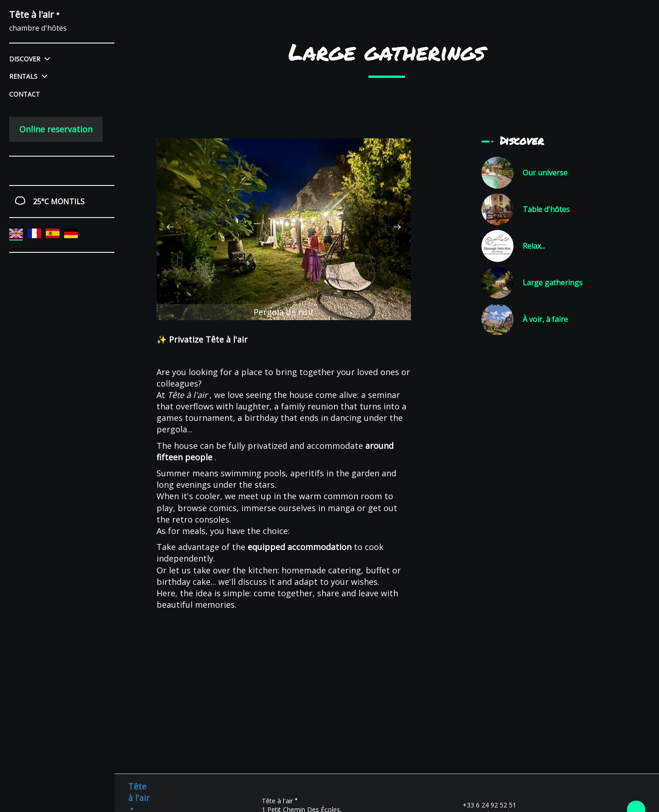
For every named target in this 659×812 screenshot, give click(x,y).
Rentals (28, 76)
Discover (30, 59)
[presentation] (170, 227)
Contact (24, 94)
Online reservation (56, 129)
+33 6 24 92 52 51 (484, 805)
